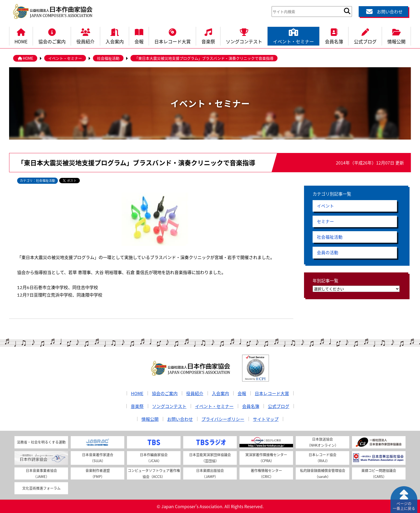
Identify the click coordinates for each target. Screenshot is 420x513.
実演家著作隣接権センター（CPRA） (266, 458)
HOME (21, 36)
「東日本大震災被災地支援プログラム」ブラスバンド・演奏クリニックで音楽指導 (204, 58)
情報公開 (396, 36)
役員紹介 (85, 36)
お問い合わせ (384, 12)
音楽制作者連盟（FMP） (98, 473)
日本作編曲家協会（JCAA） (154, 458)
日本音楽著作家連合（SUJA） (98, 458)
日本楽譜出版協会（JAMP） (210, 473)
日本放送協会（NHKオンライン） (323, 442)
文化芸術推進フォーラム (41, 488)
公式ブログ (365, 36)
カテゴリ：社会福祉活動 (37, 181)
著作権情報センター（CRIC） (266, 473)
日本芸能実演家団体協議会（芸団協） (210, 458)
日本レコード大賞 (172, 36)
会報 (139, 36)
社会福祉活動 (108, 58)
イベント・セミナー (293, 36)
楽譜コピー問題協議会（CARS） (379, 473)
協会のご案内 (52, 36)
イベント (325, 206)
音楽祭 (208, 36)
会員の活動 (328, 253)
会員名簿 (334, 36)
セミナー (325, 222)
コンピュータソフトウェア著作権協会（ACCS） (154, 473)
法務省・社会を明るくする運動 (41, 442)
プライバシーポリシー (223, 419)
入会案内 (115, 36)
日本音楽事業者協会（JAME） (41, 473)
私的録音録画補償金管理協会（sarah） (323, 473)
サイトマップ (266, 419)
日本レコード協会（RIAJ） (322, 458)
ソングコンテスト (244, 36)
